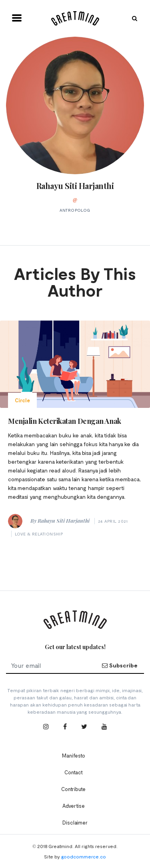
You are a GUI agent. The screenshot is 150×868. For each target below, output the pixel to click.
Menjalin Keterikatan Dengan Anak (65, 421)
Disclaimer (75, 823)
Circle (22, 400)
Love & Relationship (39, 534)
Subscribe (120, 665)
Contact (74, 772)
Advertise (74, 806)
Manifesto (74, 756)
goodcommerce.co (84, 856)
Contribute (73, 789)
